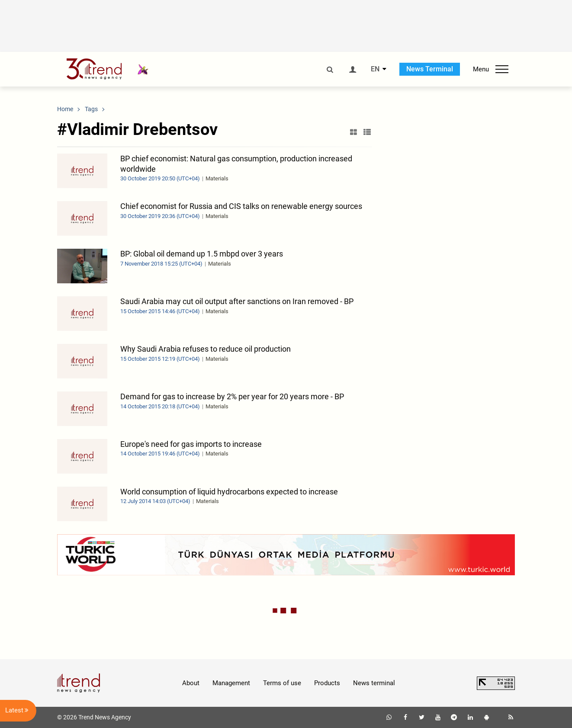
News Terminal (430, 69)
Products (327, 683)
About (191, 683)
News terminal (374, 683)
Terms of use (282, 683)
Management (231, 683)
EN (375, 69)
